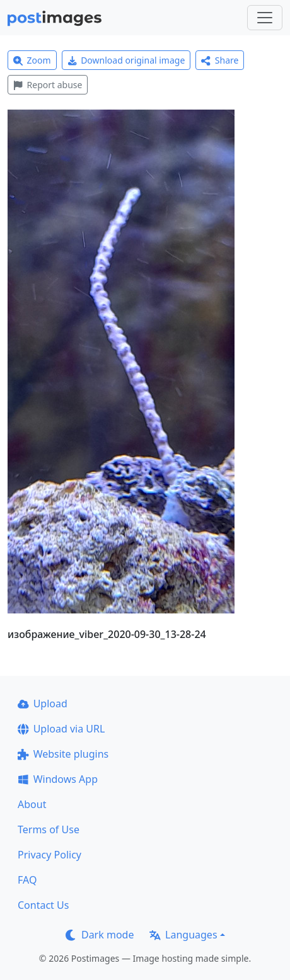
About (32, 804)
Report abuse (48, 85)
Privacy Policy (49, 855)
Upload (43, 704)
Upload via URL (61, 729)
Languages (183, 935)
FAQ (27, 880)
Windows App (58, 779)
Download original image (126, 60)
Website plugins (63, 754)
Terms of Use (49, 829)
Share (220, 60)
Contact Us (43, 905)
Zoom (32, 60)
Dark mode (100, 935)
